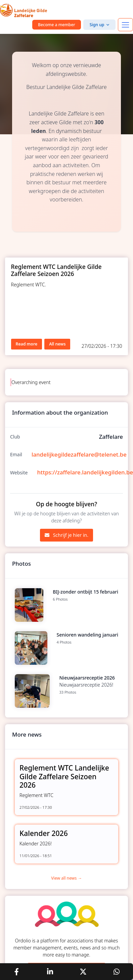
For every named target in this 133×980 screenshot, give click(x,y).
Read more (27, 344)
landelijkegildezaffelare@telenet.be (79, 454)
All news (57, 344)
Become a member (57, 25)
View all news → (66, 878)
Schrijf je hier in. (66, 535)
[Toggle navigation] (125, 25)
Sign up (97, 25)
